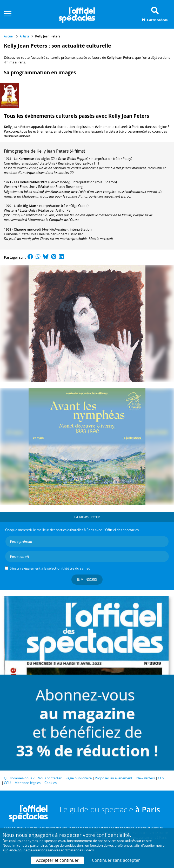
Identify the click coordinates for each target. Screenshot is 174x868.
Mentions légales (28, 783)
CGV (161, 778)
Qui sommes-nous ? (19, 778)
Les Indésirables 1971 (31, 182)
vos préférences (121, 845)
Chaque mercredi (28, 229)
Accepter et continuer (57, 860)
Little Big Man (25, 206)
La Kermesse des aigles (32, 159)
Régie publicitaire (79, 778)
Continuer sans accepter (116, 860)
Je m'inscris (87, 579)
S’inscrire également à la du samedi (51, 568)
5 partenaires (38, 845)
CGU (7, 783)
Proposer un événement (114, 778)
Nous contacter (50, 778)
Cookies (51, 783)
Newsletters (146, 778)
